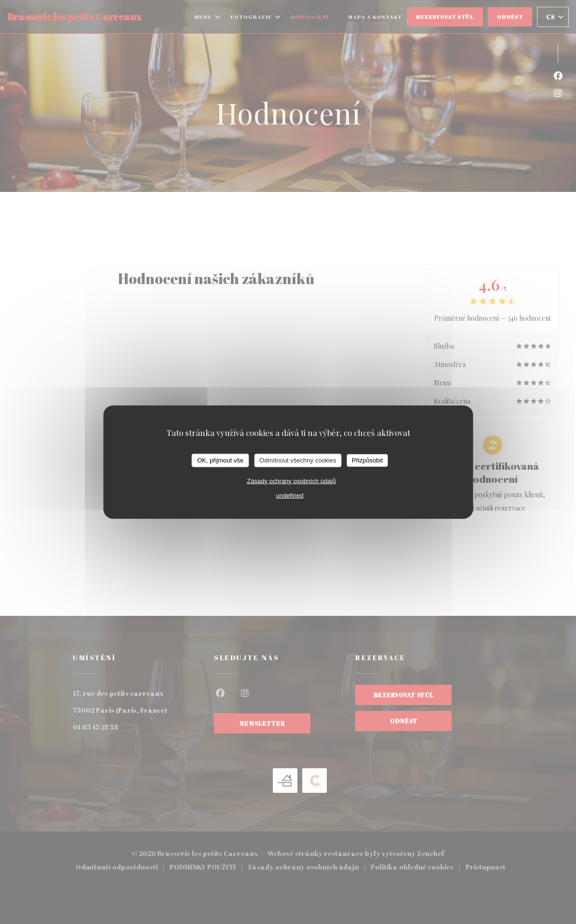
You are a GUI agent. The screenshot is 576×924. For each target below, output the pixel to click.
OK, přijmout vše (220, 460)
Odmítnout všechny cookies (298, 460)
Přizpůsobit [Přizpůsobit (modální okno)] (367, 460)
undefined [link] (289, 495)
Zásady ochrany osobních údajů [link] (291, 481)
